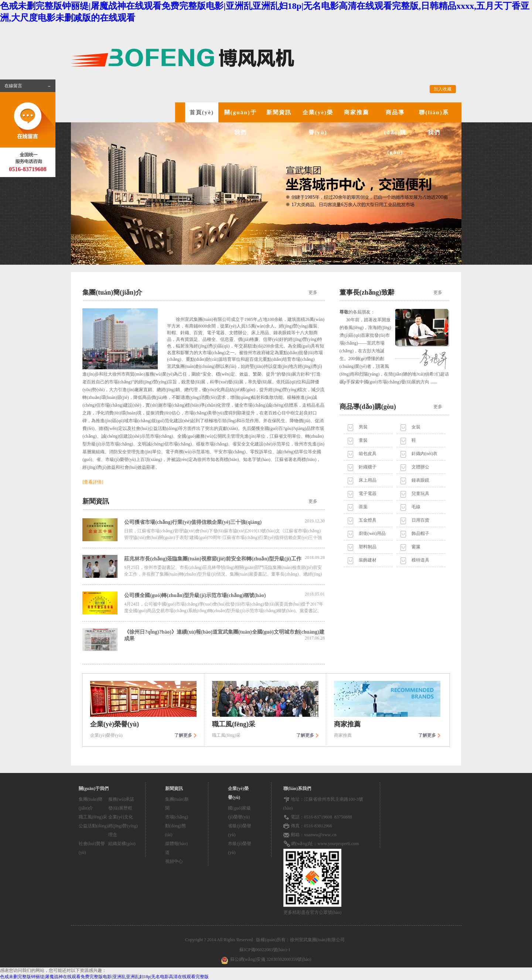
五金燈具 (368, 520)
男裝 (363, 427)
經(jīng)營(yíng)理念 (123, 830)
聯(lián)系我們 (434, 122)
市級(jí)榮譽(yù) (240, 848)
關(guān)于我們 (241, 122)
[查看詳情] (93, 482)
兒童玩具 (420, 494)
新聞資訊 (279, 112)
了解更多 (183, 735)
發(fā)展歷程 (120, 808)
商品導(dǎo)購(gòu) (395, 132)
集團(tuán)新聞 (177, 804)
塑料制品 (368, 547)
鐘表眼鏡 (420, 480)
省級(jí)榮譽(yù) (240, 830)
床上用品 (368, 480)
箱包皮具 (368, 454)
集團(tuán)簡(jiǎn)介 (91, 804)
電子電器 (368, 494)
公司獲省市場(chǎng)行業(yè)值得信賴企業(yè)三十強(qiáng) (224, 522)
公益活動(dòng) (93, 826)
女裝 (416, 427)
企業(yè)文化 (121, 817)
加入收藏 (443, 89)
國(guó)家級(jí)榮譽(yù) (239, 813)
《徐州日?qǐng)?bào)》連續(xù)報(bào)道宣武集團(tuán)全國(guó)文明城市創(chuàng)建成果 (224, 635)
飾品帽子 (420, 533)
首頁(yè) (202, 112)
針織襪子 (368, 467)
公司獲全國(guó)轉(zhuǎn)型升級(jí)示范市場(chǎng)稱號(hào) (224, 595)
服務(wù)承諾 (121, 799)
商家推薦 (357, 112)
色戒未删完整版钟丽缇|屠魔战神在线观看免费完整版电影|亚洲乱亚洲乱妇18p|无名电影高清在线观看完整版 (104, 977)
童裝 (363, 440)
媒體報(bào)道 (176, 848)
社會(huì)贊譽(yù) (92, 848)
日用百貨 (420, 520)
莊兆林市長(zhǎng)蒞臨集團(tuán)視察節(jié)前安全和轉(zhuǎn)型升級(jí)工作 (224, 558)
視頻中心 (174, 861)
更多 (313, 292)
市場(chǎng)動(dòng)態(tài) (177, 826)
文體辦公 (420, 467)
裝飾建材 (368, 560)
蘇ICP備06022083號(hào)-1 (266, 950)
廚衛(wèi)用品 (372, 533)
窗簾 (416, 547)
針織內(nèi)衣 (425, 454)
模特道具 (420, 560)
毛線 (416, 507)
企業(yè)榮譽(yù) (318, 122)
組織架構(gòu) (122, 844)
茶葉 (363, 507)
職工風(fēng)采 (93, 817)
